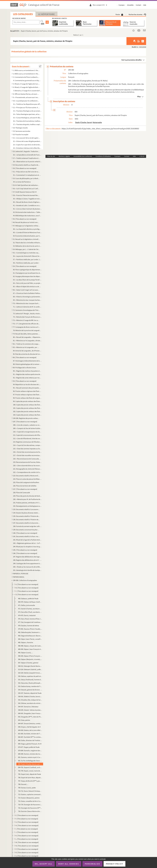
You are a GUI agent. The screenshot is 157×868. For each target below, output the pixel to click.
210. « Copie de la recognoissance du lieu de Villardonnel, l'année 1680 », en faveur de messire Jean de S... (27, 432)
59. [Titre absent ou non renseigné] (25, 266)
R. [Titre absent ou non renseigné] (27, 852)
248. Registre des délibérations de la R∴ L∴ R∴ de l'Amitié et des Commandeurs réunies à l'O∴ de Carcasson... (27, 560)
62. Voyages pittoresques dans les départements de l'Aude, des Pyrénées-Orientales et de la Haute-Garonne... (27, 276)
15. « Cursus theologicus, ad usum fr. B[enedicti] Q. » (27, 118)
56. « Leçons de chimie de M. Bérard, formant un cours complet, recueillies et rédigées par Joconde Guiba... (27, 256)
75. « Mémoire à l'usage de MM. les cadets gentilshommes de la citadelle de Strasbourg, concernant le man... (26, 320)
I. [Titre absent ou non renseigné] (27, 829)
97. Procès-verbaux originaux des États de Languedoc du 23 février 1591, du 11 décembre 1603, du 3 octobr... (27, 395)
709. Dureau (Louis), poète (27, 788)
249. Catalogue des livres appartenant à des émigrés (27, 563)
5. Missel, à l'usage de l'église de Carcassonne (26, 84)
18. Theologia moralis (20, 128)
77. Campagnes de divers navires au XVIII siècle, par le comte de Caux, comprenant (26, 327)
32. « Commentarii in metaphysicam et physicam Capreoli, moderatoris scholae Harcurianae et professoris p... (27, 175)
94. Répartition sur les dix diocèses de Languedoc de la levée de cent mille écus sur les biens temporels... (27, 384)
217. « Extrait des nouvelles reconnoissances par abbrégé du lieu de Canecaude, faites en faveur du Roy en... (27, 455)
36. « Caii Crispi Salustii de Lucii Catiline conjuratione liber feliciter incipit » (26, 189)
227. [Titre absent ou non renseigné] (25, 489)
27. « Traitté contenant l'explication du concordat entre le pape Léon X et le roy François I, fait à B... (26, 158)
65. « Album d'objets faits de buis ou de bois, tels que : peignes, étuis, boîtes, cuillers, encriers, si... (27, 286)
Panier (119, 14)
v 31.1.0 (142, 156)
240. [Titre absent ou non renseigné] (25, 533)
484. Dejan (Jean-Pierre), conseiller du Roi (30, 639)
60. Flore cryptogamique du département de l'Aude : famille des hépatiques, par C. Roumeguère (27, 270)
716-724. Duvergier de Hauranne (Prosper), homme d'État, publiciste (30, 805)
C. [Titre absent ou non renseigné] (27, 591)
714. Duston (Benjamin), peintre (29, 798)
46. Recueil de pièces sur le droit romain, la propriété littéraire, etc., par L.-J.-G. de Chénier (26, 222)
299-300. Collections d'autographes (25, 580)
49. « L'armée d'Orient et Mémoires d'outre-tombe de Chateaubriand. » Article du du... (27, 232)
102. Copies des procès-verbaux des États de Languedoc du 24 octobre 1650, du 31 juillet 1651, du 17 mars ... (27, 411)
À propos (122, 5)
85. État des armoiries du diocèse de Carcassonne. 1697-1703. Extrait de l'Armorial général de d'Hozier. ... (27, 354)
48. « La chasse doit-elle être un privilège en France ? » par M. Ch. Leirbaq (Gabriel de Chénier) (27, 229)
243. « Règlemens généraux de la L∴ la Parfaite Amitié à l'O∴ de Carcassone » (27, 543)
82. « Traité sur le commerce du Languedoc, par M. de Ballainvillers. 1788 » (26, 344)
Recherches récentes (137, 14)
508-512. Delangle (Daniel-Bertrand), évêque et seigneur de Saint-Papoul (30, 666)
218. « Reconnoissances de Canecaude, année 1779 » (27, 459)
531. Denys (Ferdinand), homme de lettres (30, 680)
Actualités (130, 5)
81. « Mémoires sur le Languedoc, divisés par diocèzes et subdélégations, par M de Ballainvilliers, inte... (27, 341)
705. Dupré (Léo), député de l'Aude (29, 774)
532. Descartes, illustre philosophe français (30, 683)
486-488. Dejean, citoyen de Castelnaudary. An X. (30, 646)
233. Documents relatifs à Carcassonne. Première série (26, 509)
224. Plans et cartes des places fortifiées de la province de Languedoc (27, 479)
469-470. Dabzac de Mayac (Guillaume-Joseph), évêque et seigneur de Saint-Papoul (30, 602)
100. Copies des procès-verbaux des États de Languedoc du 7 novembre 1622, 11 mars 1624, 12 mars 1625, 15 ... (27, 405)
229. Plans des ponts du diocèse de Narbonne (27, 496)
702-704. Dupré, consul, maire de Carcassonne (30, 771)
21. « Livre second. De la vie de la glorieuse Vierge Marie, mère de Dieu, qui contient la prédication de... (26, 138)
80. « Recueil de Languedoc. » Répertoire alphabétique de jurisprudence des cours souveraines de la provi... (27, 337)
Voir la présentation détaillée (132, 60)
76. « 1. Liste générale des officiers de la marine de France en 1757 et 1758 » (26, 324)
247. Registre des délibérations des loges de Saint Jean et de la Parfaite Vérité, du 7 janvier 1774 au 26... (27, 557)
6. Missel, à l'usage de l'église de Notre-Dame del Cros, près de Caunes (26, 87)
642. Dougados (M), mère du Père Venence (30, 717)
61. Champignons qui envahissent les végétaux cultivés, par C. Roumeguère (27, 273)
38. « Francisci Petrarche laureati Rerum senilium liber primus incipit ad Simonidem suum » (26, 195)
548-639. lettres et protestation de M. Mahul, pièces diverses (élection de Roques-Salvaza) (30, 710)
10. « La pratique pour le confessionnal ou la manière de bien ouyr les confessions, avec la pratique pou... (26, 101)
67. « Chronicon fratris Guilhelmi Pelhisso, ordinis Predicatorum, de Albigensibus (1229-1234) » (27, 293)
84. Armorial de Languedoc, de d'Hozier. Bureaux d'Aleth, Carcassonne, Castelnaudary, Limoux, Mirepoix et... (27, 351)
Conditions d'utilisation (103, 156)
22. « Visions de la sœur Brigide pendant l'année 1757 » (27, 141)
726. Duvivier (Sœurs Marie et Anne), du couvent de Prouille (30, 811)
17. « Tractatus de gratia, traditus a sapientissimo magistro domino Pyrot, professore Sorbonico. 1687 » (27, 124)
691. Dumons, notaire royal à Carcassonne (30, 757)
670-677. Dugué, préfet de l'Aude (29, 747)
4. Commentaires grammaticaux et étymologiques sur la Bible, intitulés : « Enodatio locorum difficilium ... (27, 80)
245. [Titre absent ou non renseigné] (25, 550)
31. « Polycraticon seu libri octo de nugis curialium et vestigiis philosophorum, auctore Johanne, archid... (26, 172)
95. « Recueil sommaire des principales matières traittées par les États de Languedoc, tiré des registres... (27, 388)
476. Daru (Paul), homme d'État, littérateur (30, 619)
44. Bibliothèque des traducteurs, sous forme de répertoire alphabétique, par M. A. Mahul (27, 216)
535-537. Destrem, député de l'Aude (30, 693)
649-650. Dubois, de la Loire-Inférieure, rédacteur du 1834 (30, 730)
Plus (139, 97)
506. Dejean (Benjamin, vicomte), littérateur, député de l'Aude (30, 659)
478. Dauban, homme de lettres (29, 626)
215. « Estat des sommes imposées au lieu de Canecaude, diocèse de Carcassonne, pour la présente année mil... (27, 449)
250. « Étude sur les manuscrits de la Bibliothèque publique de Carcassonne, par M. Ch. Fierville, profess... (27, 567)
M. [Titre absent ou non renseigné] (27, 842)
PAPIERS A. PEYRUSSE (21, 574)
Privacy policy (114, 864)
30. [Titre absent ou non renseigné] (25, 168)
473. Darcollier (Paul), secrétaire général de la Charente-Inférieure (30, 612)
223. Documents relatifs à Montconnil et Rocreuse (26, 476)
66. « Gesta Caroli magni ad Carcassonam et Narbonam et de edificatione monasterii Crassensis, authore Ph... (26, 290)
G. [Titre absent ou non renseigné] (27, 822)
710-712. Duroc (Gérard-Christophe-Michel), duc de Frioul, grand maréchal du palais (30, 791)
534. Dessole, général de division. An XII (30, 690)
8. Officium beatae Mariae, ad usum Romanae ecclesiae (26, 94)
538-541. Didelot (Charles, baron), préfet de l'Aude (30, 696)
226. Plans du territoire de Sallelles (25, 486)
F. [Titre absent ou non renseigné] (27, 819)
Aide (145, 5)
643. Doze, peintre (24, 720)
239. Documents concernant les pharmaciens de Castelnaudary (26, 530)
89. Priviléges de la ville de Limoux (25, 368)
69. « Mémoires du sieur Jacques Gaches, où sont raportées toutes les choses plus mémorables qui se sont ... (27, 300)
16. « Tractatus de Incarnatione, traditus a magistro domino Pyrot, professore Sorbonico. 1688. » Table (27, 121)
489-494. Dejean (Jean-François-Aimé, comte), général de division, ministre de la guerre (30, 649)
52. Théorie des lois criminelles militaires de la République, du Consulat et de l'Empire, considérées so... (27, 243)
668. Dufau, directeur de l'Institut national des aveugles (30, 740)
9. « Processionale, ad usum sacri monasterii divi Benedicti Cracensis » (26, 97)
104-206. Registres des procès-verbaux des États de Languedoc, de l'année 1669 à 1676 (26, 418)
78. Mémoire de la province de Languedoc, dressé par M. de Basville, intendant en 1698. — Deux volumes (27, 330)
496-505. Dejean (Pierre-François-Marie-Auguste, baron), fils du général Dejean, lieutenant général (30, 656)
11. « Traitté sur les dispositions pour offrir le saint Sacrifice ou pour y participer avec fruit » (27, 104)
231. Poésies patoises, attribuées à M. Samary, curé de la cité (27, 503)
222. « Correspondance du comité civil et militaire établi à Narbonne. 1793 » (27, 472)
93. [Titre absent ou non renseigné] (25, 381)
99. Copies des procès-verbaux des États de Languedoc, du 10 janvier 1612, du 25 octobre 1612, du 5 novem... (27, 401)
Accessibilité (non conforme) (83, 156)
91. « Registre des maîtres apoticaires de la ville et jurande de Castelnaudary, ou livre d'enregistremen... (27, 374)
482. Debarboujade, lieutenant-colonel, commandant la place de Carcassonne (30, 632)
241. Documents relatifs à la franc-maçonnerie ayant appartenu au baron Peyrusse (26, 536)
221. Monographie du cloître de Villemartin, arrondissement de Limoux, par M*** (27, 469)
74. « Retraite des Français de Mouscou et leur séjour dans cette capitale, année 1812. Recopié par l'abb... (27, 317)
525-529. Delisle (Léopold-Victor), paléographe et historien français (30, 673)
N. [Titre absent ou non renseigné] (27, 846)
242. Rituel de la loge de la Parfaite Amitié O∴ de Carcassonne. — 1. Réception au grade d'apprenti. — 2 (27, 540)
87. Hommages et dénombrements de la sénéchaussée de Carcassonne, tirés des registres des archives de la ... (27, 361)
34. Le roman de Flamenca (22, 182)
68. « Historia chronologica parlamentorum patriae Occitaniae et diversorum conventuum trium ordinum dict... (27, 297)
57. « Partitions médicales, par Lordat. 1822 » (27, 259)
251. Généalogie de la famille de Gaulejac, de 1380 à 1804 (27, 570)
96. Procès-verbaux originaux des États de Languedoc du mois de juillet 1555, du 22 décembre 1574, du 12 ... (27, 391)
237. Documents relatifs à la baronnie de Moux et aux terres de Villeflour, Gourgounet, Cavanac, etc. (26, 523)
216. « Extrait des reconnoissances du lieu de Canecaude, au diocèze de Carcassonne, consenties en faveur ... (27, 452)
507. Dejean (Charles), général (28, 663)
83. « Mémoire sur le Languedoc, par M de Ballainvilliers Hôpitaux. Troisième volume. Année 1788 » (26, 347)
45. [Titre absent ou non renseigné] (25, 219)
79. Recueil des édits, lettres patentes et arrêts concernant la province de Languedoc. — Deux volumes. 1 (26, 334)
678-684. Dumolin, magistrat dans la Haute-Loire (30, 750)
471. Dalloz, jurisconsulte (26, 605)
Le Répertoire (46, 14)
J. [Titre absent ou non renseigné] (27, 832)
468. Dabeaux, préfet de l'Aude (28, 599)
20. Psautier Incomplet (21, 134)
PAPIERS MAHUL (19, 577)
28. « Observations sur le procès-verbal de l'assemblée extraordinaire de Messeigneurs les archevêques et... (27, 162)
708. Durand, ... (23, 784)
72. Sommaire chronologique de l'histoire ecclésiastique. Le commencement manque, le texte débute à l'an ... (26, 310)
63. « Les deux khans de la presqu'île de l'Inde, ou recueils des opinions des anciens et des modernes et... (27, 280)
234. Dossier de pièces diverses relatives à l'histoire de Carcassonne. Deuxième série (26, 513)
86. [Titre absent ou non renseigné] (25, 357)
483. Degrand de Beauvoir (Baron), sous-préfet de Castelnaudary (30, 636)
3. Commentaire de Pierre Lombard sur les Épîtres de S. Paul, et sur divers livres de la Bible (26, 77)
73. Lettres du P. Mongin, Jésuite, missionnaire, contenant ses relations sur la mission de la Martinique (27, 314)
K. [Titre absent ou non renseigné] (27, 836)
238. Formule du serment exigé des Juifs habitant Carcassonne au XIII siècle (27, 526)
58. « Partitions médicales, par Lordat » (26, 263)
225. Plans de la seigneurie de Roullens (26, 482)
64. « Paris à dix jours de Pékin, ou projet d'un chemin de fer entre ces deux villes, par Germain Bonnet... (27, 283)
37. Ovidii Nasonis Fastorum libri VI (25, 192)
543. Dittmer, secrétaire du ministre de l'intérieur (30, 703)
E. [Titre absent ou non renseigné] (27, 815)
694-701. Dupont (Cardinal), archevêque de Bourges (30, 767)
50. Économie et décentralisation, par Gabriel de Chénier (27, 236)
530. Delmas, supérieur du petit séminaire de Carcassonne (30, 676)
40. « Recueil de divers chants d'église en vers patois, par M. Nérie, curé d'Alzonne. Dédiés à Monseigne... (27, 202)
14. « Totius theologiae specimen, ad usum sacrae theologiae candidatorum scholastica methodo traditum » (27, 114)
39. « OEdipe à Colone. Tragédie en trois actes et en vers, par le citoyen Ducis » (27, 199)
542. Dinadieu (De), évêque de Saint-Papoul (30, 700)
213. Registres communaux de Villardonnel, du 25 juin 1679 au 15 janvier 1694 (27, 442)
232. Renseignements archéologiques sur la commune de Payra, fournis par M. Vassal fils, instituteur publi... (27, 506)
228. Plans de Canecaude (21, 493)
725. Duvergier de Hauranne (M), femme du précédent (30, 808)
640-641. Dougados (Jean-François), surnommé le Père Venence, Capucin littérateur (30, 713)
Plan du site (51, 156)
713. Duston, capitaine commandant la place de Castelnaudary (30, 794)
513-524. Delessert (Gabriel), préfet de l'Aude (30, 669)
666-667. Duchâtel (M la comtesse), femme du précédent (30, 737)
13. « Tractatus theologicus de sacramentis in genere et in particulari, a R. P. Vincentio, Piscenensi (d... (27, 111)
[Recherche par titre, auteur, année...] (26, 22)
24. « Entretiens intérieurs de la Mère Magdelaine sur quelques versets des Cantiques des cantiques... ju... (27, 148)
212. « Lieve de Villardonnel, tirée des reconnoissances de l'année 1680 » (27, 438)
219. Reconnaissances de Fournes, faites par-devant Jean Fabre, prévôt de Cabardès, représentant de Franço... (27, 462)
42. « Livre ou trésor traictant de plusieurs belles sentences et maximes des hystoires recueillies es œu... (27, 209)
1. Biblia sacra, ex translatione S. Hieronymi (26, 70)
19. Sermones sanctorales (22, 131)
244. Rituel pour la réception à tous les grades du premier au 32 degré (27, 547)
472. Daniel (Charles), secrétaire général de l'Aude (30, 609)
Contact (138, 5)
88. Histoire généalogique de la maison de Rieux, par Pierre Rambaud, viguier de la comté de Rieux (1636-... (27, 364)
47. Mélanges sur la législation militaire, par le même (26, 226)
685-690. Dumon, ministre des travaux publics (30, 754)
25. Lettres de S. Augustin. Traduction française (26, 151)
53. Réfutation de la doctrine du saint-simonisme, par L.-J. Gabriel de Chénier (27, 246)
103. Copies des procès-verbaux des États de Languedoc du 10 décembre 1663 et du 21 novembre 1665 (27, 415)
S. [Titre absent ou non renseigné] (27, 856)
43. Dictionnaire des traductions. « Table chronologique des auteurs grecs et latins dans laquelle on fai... (27, 212)
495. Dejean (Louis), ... (26, 653)
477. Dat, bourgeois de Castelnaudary (30, 622)
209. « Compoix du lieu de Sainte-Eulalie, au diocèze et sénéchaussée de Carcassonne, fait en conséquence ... (27, 428)
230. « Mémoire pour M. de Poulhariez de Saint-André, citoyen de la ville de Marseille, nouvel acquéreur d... (27, 499)
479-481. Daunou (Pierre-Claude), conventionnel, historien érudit (30, 629)
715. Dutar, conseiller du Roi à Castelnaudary (30, 801)
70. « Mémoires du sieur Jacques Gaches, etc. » (26, 303)
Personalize (92, 864)
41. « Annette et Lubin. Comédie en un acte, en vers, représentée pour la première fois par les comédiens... (27, 205)
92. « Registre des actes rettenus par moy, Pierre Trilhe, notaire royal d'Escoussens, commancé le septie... (27, 378)
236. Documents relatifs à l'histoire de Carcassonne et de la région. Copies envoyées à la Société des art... (26, 520)
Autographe (97, 122)
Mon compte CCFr (100, 5)
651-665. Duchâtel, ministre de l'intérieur (30, 734)
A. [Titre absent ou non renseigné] (27, 584)
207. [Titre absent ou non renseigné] (25, 422)
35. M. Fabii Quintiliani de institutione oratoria (26, 185)
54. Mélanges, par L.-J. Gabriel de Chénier (26, 249)
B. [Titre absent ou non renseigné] (27, 588)
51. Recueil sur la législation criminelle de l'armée (26, 239)
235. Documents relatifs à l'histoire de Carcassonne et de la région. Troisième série (26, 516)
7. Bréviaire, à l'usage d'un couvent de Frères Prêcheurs (27, 91)
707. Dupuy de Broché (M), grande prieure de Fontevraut (30, 781)
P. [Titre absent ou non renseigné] (27, 849)
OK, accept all (44, 864)
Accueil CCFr (15, 31)
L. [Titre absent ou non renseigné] (27, 839)
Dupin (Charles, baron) (84, 122)
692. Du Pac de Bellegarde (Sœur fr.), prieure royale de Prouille (30, 761)
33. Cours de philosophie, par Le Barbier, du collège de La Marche (26, 178)
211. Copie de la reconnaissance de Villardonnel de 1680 (27, 435)
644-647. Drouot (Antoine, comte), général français (30, 723)
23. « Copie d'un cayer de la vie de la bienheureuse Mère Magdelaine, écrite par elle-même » (27, 145)
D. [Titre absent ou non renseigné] (27, 594)
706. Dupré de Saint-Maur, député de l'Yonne (30, 778)
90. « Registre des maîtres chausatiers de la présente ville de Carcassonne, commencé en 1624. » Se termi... (27, 371)
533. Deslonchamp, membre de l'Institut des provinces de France (30, 686)
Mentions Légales (64, 156)
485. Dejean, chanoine (26, 642)
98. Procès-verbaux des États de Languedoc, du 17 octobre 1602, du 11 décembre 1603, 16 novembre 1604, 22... (27, 398)
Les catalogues (23, 14)
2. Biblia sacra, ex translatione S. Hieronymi (26, 74)
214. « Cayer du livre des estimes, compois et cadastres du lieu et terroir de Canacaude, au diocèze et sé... (27, 445)
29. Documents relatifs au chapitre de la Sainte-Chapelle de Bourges (26, 165)
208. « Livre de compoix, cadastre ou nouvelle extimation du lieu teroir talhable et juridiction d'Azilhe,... (27, 425)
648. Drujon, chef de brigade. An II (29, 727)
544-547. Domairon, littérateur (28, 707)
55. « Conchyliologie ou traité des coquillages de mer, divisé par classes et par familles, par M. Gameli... (26, 253)
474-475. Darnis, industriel (27, 615)
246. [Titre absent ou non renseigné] (25, 553)
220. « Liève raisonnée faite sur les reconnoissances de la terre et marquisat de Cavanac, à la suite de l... (27, 465)
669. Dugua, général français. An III (30, 744)
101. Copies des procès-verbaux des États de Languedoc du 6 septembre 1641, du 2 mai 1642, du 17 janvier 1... (27, 408)
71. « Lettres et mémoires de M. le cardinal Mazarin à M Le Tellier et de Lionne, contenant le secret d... (27, 307)
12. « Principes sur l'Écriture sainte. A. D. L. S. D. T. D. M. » (26, 107)
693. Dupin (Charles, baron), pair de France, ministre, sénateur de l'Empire (30, 764)
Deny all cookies (69, 864)
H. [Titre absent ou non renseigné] (27, 825)
